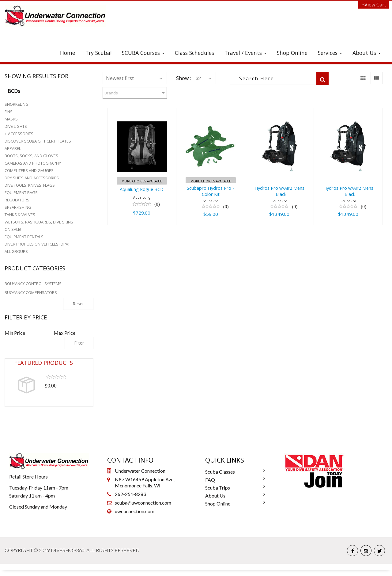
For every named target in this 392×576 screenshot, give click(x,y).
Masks (11, 119)
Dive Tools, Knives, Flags (30, 185)
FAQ (210, 480)
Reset (78, 304)
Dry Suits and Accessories (32, 178)
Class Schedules (194, 53)
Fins (9, 112)
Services (330, 53)
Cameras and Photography (33, 163)
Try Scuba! (98, 53)
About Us (367, 53)
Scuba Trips (218, 488)
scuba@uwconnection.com (143, 503)
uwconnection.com (135, 511)
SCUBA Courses (143, 53)
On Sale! (13, 229)
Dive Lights (16, 126)
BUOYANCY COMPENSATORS (31, 292)
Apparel (13, 148)
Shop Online (292, 53)
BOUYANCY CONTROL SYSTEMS (33, 284)
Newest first (120, 78)
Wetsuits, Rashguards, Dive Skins (39, 222)
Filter (79, 343)
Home (68, 53)
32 (198, 78)
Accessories (21, 134)
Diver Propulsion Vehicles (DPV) (37, 244)
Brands (111, 93)
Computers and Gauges (29, 170)
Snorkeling (17, 104)
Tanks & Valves (20, 215)
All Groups (16, 251)
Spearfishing (18, 207)
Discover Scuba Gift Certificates (38, 141)
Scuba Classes (220, 472)
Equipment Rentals (24, 237)
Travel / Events (245, 53)
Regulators (17, 200)
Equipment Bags (21, 193)
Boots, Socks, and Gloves (31, 156)
